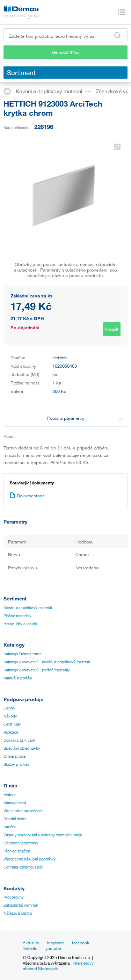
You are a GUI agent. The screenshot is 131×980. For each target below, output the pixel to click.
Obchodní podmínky (21, 843)
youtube (53, 948)
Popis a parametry (85, 418)
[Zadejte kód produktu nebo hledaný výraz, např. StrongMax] (65, 35)
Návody (10, 716)
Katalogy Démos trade (23, 654)
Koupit (112, 329)
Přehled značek (17, 851)
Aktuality (31, 943)
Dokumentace (27, 496)
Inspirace (56, 943)
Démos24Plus (66, 52)
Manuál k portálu (18, 678)
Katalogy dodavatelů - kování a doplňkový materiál (47, 662)
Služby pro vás (16, 764)
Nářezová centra (18, 913)
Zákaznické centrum (21, 905)
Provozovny (14, 897)
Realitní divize (15, 819)
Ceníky (9, 708)
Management (15, 803)
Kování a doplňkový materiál (49, 91)
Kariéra (10, 827)
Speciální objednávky (22, 748)
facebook (81, 943)
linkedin (30, 948)
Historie (10, 795)
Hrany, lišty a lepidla (21, 624)
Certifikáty (12, 724)
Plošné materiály (17, 616)
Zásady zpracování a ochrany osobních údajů (43, 835)
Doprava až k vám (19, 740)
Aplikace (11, 732)
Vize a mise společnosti (23, 811)
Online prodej (15, 756)
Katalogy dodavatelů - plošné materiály (37, 670)
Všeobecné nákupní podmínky (30, 859)
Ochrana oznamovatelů (23, 867)
